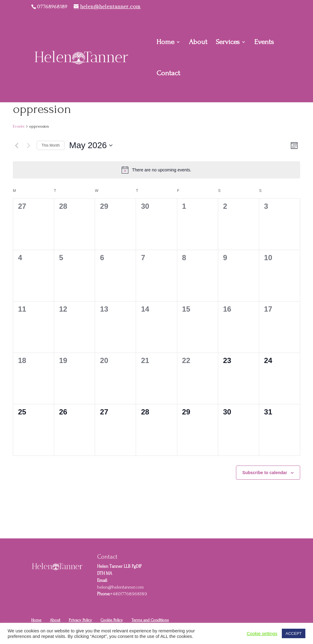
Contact (168, 74)
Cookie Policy (112, 620)
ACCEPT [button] (294, 633)
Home (165, 43)
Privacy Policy (80, 620)
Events (264, 43)
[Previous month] (17, 145)
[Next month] (28, 145)
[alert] (156, 170)
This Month (51, 145)
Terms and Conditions (150, 620)
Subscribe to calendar (265, 473)
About (198, 43)
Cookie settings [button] (262, 634)
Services (228, 43)
